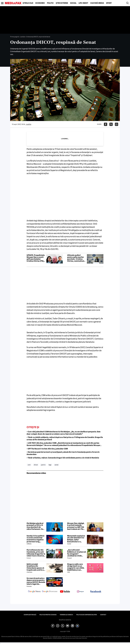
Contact (103, 615)
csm (29, 465)
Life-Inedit (83, 3)
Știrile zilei (28, 3)
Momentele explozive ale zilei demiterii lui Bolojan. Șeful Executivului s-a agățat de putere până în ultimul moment (76, 539)
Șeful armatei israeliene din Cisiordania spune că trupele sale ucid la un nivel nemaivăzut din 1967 (36, 567)
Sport (109, 3)
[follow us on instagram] (80, 592)
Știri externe (62, 3)
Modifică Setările (65, 620)
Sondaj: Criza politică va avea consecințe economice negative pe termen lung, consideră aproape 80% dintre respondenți (35, 539)
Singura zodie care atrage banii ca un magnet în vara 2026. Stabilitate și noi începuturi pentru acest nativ (76, 567)
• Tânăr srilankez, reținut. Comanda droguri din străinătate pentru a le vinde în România (63, 458)
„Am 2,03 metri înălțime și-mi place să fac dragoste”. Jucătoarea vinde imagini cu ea (77, 553)
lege (50, 465)
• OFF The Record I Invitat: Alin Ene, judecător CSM (47, 449)
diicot (36, 465)
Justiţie (23, 37)
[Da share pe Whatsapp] (117, 124)
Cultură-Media (97, 3)
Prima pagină (15, 37)
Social (73, 3)
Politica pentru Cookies (48, 615)
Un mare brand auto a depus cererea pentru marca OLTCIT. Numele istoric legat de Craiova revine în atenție (36, 581)
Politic (50, 3)
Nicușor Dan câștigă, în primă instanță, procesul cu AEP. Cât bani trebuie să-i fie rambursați (76, 526)
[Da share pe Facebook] (106, 124)
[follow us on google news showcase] (50, 592)
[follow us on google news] (34, 592)
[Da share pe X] (111, 124)
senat (56, 465)
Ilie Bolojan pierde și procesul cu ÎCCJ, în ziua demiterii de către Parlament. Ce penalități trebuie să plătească (35, 526)
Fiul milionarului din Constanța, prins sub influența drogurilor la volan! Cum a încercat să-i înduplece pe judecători (36, 553)
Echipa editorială (30, 615)
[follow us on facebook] (96, 592)
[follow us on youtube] (65, 592)
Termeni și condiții (66, 615)
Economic (40, 3)
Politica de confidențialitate (87, 615)
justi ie (43, 465)
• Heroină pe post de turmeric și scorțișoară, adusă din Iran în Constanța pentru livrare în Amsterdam (63, 453)
